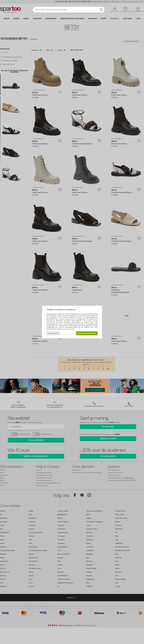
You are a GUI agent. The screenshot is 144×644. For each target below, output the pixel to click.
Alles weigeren (53, 333)
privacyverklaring (66, 329)
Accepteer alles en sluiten (87, 333)
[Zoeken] (101, 10)
